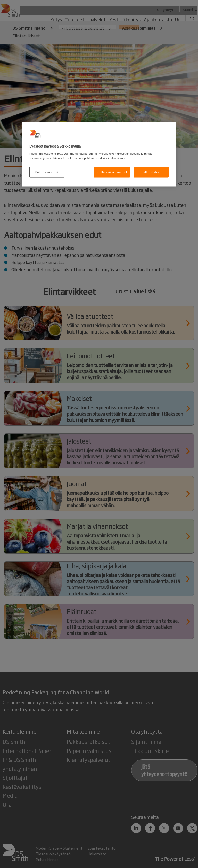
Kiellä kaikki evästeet (112, 172)
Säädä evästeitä (47, 172)
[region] (99, 154)
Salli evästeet (151, 172)
